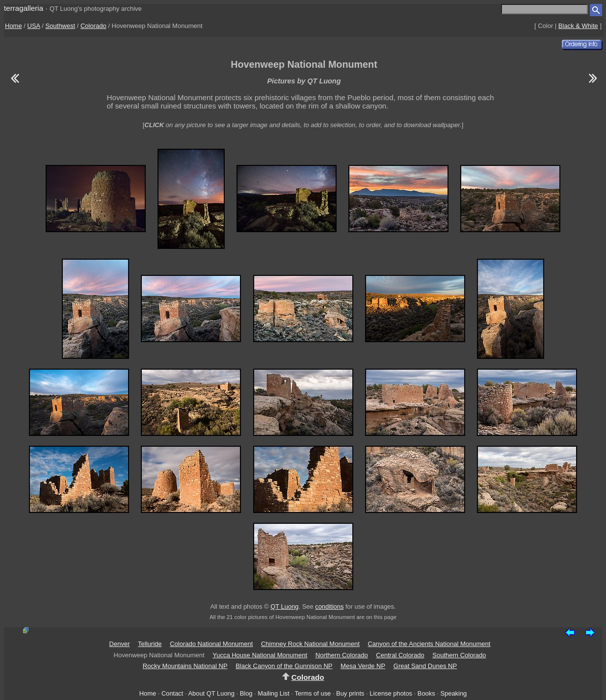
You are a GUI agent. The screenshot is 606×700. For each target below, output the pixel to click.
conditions (329, 606)
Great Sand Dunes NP (425, 666)
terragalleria (24, 8)
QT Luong (284, 606)
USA (34, 26)
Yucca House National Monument (260, 655)
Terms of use (313, 693)
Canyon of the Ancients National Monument (429, 644)
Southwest (60, 26)
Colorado (93, 26)
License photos (391, 693)
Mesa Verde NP (363, 666)
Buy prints (350, 693)
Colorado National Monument (211, 644)
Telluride (150, 644)
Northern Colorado (342, 655)
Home (13, 26)
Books (426, 693)
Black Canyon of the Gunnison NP (284, 666)
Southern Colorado (459, 655)
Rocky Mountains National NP (185, 666)
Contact (172, 693)
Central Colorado (400, 655)
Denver (120, 644)
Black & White (578, 26)
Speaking (453, 693)
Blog (246, 693)
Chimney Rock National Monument (310, 644)
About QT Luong (211, 693)
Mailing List (274, 693)
